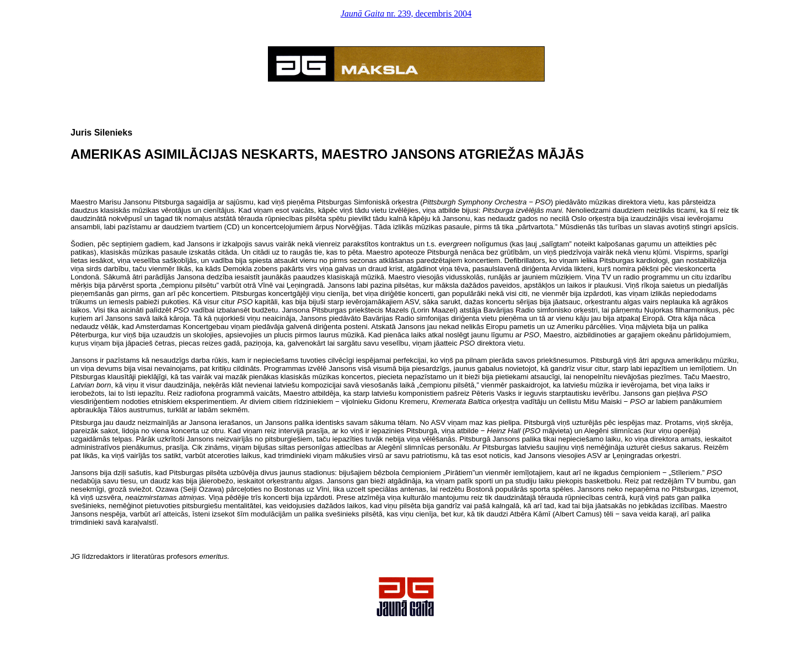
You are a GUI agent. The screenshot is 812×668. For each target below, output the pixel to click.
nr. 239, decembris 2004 (406, 14)
